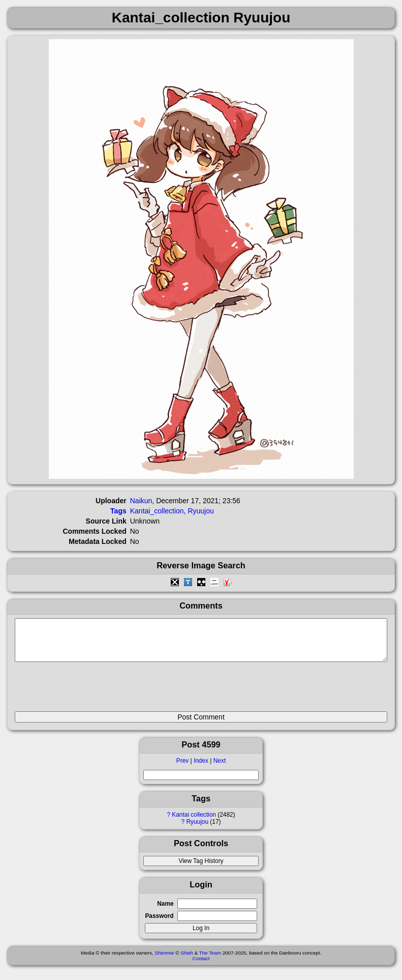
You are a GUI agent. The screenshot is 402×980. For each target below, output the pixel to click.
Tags (118, 511)
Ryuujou (197, 829)
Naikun (141, 501)
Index (201, 768)
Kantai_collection (157, 511)
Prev (182, 768)
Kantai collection (194, 822)
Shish (187, 960)
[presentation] (92, 691)
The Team (210, 960)
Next (220, 768)
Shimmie (164, 960)
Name (165, 911)
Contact (201, 966)
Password (159, 924)
